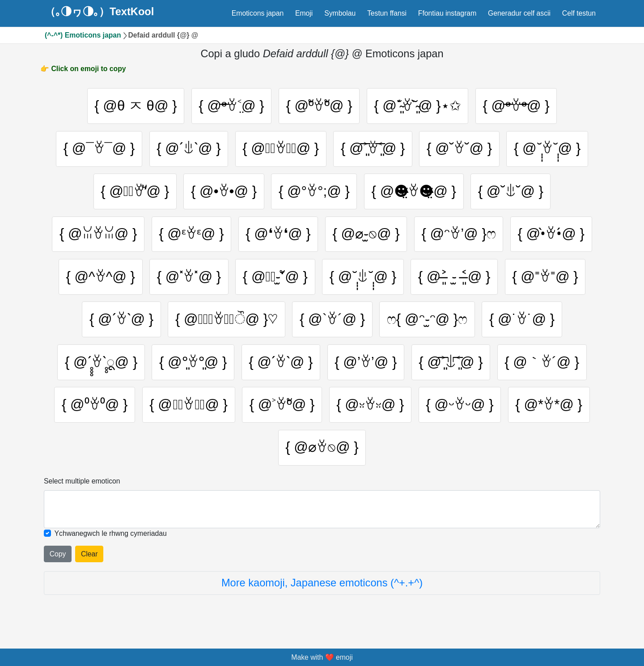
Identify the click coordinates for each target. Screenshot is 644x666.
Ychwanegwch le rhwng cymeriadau (111, 537)
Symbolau (340, 13)
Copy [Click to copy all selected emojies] (58, 558)
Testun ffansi (387, 13)
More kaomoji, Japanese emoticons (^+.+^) (322, 587)
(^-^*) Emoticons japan (83, 35)
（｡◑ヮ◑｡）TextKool (99, 12)
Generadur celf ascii (519, 13)
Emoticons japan (258, 13)
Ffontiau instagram (447, 13)
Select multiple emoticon (82, 486)
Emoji (304, 13)
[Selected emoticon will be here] (322, 513)
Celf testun (579, 13)
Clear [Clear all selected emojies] (89, 558)
